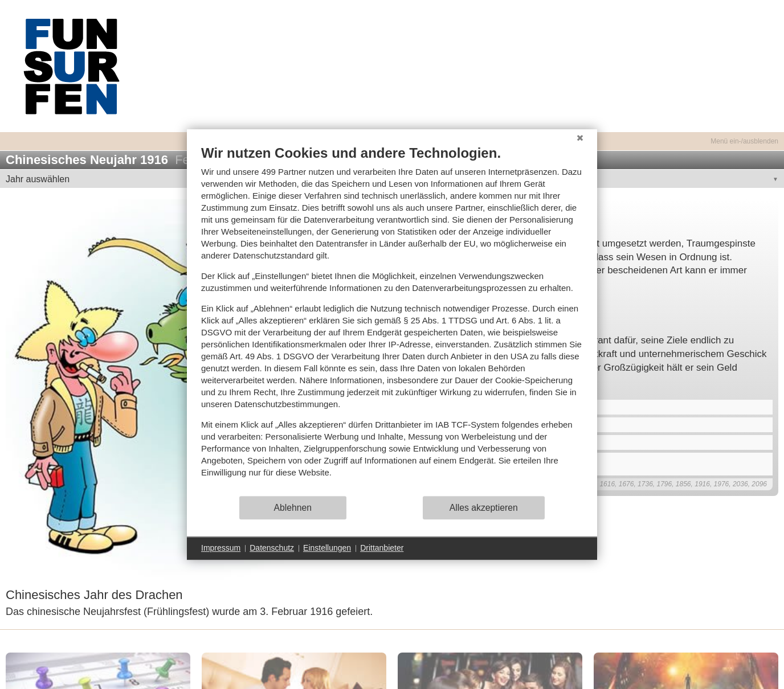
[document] (392, 320)
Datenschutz (272, 548)
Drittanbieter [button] (382, 548)
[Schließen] (580, 138)
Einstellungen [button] (327, 548)
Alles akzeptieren (484, 508)
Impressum (221, 548)
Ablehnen (293, 508)
